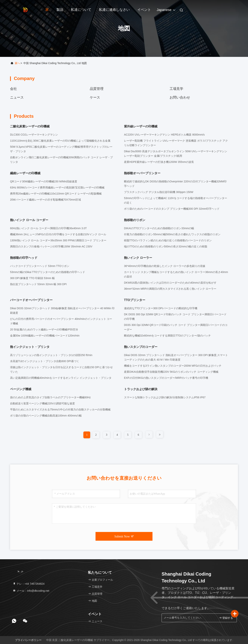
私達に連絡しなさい (114, 10)
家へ (17, 63)
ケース (95, 97)
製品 (60, 10)
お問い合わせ (180, 97)
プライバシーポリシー (28, 640)
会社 (13, 89)
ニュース (17, 97)
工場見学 (176, 89)
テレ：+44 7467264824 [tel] (29, 584)
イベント (144, 10)
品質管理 (97, 89)
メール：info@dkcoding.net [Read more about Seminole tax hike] (31, 591)
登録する (226, 618)
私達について (81, 10)
